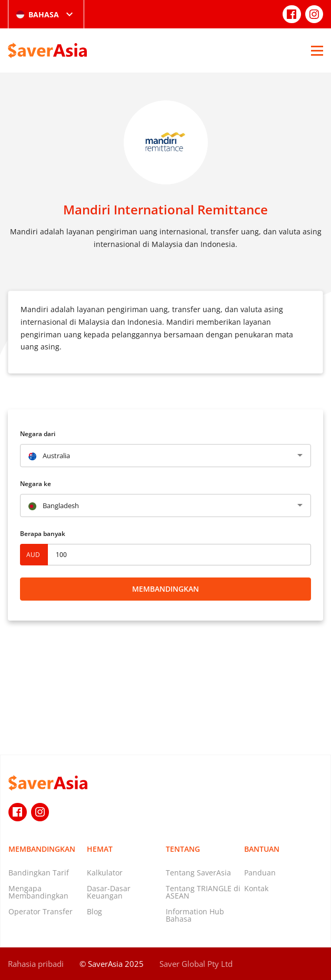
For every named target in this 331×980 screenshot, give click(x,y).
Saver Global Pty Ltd (196, 964)
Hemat (100, 849)
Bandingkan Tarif (39, 873)
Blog (94, 911)
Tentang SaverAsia (198, 873)
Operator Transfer (41, 911)
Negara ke (36, 484)
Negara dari (38, 434)
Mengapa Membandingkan (38, 892)
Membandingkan (165, 589)
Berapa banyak (43, 534)
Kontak (256, 888)
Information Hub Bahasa (195, 915)
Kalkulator (105, 873)
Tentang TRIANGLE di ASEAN (203, 892)
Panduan (260, 873)
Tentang (183, 849)
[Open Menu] (317, 50)
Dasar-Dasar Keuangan (109, 892)
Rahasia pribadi (36, 964)
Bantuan (262, 849)
